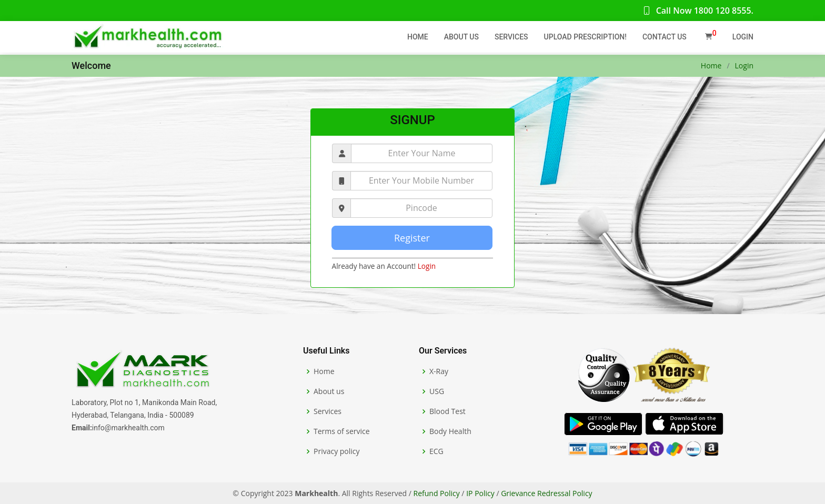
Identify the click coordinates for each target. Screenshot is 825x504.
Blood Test (447, 411)
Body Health (450, 431)
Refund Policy (437, 493)
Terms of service (342, 431)
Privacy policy (337, 451)
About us (329, 391)
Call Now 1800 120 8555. (698, 11)
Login (743, 37)
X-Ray (439, 371)
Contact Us (665, 37)
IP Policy (480, 493)
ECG (436, 451)
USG (437, 391)
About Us (461, 37)
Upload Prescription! (585, 37)
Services (511, 37)
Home (418, 37)
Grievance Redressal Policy (546, 493)
